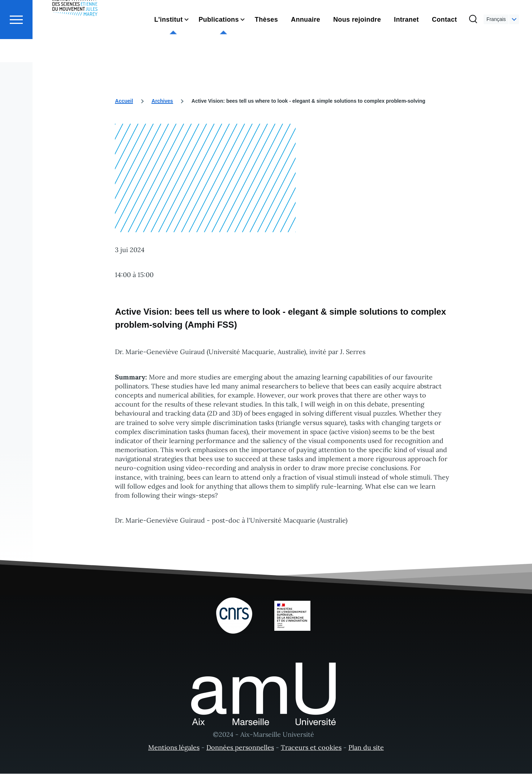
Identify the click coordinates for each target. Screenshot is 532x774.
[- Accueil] (75, 33)
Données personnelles (240, 748)
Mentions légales (174, 748)
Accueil (124, 101)
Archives (162, 101)
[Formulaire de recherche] (473, 46)
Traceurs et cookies (311, 748)
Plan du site (366, 748)
